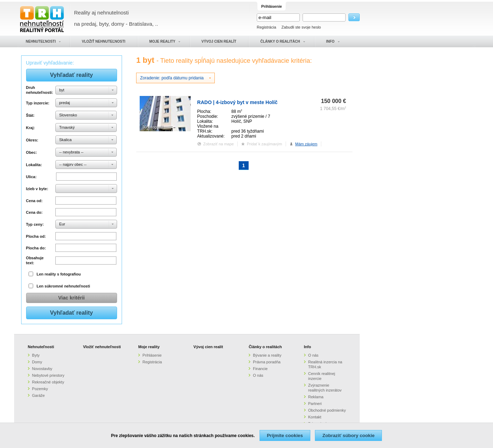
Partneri (315, 404)
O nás (258, 375)
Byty (36, 355)
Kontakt (315, 417)
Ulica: (31, 177)
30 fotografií (153, 127)
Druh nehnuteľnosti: (40, 90)
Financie (260, 369)
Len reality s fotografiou (59, 274)
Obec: (32, 152)
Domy (37, 362)
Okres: (32, 140)
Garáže (38, 395)
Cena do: (34, 212)
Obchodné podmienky (327, 410)
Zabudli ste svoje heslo (301, 27)
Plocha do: (36, 248)
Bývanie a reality (267, 355)
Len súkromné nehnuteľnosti (63, 286)
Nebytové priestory (48, 375)
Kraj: (31, 128)
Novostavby (42, 369)
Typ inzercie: (38, 103)
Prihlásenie (152, 355)
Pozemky (40, 389)
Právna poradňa (267, 362)
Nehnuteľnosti (41, 347)
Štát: (30, 115)
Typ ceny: (35, 224)
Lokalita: (34, 165)
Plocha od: (36, 236)
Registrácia (266, 27)
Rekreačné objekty (48, 382)
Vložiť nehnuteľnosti (102, 347)
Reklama (316, 397)
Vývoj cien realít (208, 347)
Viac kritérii (71, 298)
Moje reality (149, 347)
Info (308, 347)
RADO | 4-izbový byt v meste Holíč (237, 102)
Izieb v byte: (37, 189)
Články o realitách (265, 347)
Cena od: (34, 201)
